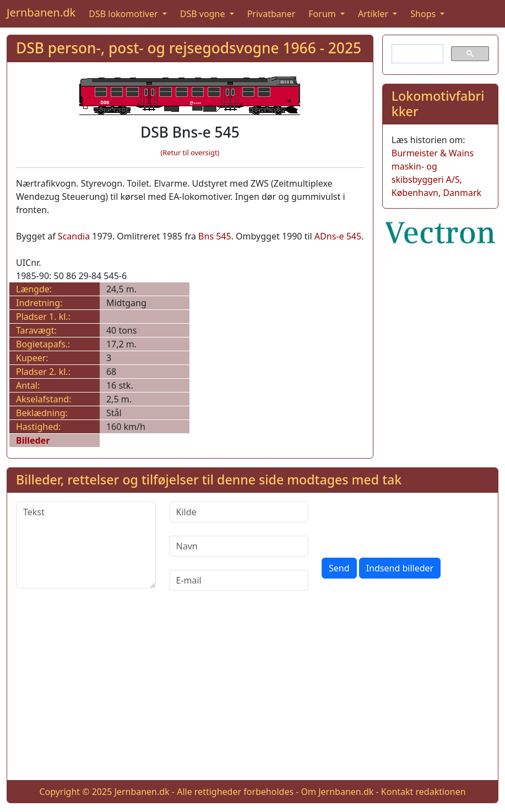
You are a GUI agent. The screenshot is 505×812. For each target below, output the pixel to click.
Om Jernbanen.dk (338, 792)
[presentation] (405, 523)
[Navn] (239, 546)
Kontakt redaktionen (423, 792)
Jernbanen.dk (41, 12)
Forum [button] (323, 14)
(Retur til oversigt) (190, 152)
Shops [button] (424, 14)
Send (339, 568)
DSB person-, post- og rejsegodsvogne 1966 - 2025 (189, 48)
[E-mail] (239, 580)
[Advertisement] (252, 694)
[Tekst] (86, 545)
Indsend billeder (400, 568)
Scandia (74, 236)
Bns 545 (215, 236)
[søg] (416, 54)
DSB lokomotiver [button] (124, 14)
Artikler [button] (374, 14)
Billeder (33, 440)
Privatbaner (271, 14)
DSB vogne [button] (204, 14)
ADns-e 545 (338, 236)
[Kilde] (239, 512)
